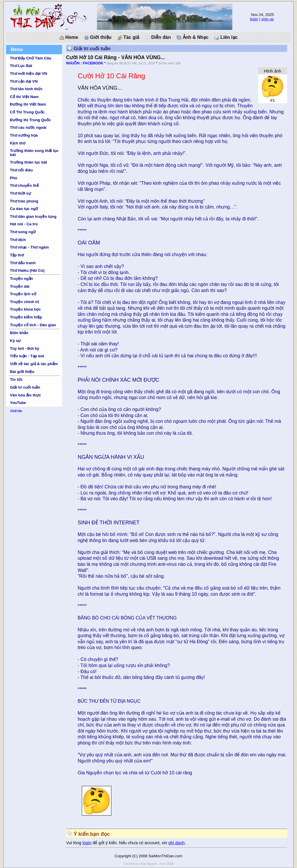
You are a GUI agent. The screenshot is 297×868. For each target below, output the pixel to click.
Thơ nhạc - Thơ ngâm (29, 247)
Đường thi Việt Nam (28, 104)
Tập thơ (17, 255)
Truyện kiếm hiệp (26, 317)
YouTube (18, 403)
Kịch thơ (17, 143)
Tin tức (16, 379)
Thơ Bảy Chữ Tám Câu (30, 58)
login (254, 19)
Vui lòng (74, 843)
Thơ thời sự (20, 193)
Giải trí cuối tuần (25, 387)
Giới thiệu (98, 37)
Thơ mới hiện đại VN (28, 74)
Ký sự (15, 341)
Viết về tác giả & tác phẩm (34, 364)
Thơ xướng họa (24, 135)
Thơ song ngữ (23, 232)
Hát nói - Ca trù (24, 224)
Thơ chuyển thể (24, 185)
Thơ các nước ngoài (28, 127)
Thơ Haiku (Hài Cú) (27, 270)
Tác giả (128, 37)
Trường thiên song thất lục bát (34, 153)
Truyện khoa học (25, 309)
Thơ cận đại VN (24, 81)
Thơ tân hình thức (26, 89)
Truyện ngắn (21, 279)
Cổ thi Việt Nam (24, 97)
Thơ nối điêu (21, 170)
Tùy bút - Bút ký (25, 348)
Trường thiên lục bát (28, 162)
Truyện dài (20, 286)
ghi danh (177, 843)
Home (69, 37)
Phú (13, 178)
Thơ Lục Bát (21, 66)
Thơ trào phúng (24, 201)
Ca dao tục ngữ (24, 209)
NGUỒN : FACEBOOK (85, 63)
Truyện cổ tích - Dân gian (33, 325)
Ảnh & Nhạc (193, 37)
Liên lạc (226, 37)
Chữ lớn (16, 411)
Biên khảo (19, 333)
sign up (268, 19)
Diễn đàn (158, 37)
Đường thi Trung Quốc (30, 120)
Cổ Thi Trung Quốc (27, 112)
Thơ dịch (18, 240)
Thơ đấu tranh (23, 263)
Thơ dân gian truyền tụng (33, 216)
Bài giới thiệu (22, 372)
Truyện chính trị (24, 302)
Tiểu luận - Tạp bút (27, 356)
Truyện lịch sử (23, 294)
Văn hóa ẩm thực (25, 395)
